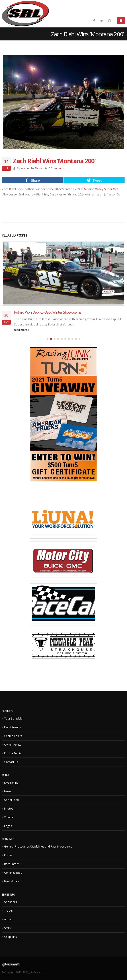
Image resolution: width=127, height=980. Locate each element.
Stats (7, 928)
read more (22, 330)
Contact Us (11, 762)
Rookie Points (13, 753)
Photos (9, 808)
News (39, 168)
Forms (8, 855)
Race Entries (12, 864)
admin (25, 168)
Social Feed (11, 800)
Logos (8, 826)
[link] (102, 189)
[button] (47, 339)
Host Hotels (12, 881)
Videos (9, 817)
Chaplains (11, 937)
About (8, 919)
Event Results (13, 727)
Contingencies (13, 873)
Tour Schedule (13, 718)
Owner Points (13, 745)
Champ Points (13, 736)
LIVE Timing (11, 783)
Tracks (8, 911)
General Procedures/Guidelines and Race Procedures (38, 846)
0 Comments (57, 168)
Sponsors (11, 902)
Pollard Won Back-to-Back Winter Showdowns (48, 312)
